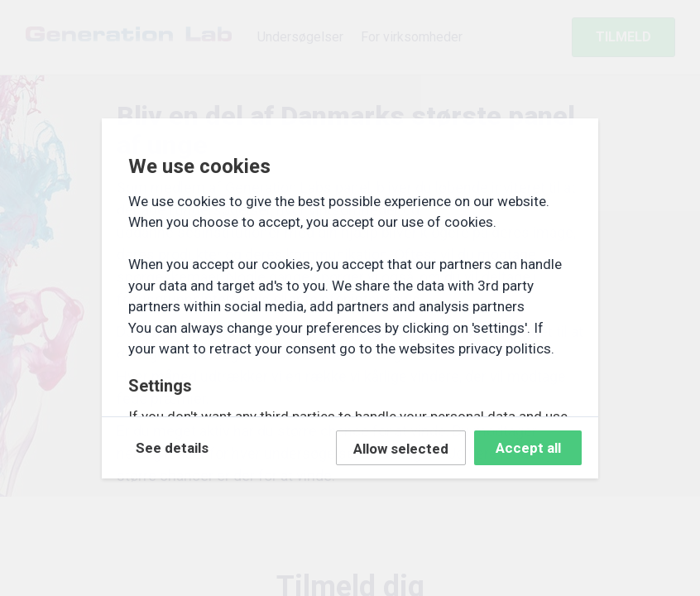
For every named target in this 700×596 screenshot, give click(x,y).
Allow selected (401, 449)
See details (172, 448)
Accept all (528, 448)
